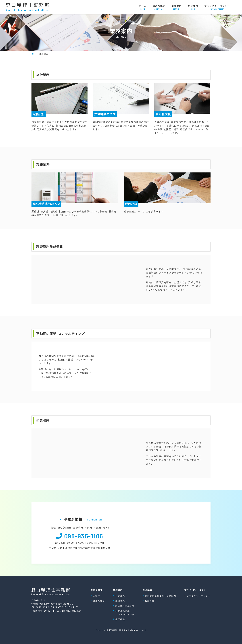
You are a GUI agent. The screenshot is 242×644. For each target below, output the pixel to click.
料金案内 (193, 7)
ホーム (143, 7)
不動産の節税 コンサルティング (125, 613)
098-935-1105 (84, 536)
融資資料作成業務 (125, 606)
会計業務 (120, 596)
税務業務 (120, 601)
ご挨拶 (97, 596)
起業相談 (120, 619)
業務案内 (177, 7)
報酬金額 (150, 601)
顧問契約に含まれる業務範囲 (161, 596)
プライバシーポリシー (217, 7)
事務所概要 (159, 7)
